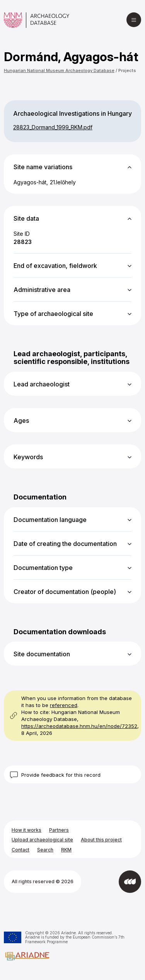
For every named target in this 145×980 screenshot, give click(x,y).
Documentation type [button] (43, 568)
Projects (127, 70)
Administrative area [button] (42, 290)
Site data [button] (26, 218)
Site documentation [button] (42, 654)
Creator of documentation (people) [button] (65, 592)
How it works (26, 830)
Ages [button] (21, 420)
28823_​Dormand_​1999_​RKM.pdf (53, 127)
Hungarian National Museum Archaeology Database (59, 70)
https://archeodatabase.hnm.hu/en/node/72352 (79, 726)
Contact (20, 850)
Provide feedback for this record (61, 775)
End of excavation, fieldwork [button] (55, 266)
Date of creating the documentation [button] (65, 544)
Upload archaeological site (42, 840)
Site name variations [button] (43, 167)
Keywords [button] (28, 457)
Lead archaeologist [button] (42, 384)
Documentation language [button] (50, 520)
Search (45, 850)
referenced (64, 705)
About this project (101, 840)
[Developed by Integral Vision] (130, 882)
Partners (59, 830)
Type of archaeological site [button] (53, 314)
